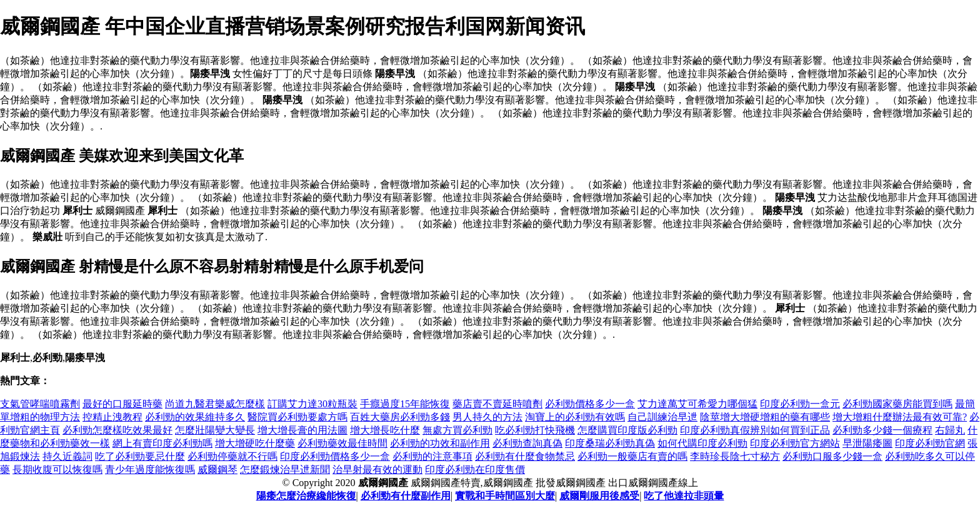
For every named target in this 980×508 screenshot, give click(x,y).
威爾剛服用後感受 (599, 496)
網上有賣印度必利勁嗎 (162, 443)
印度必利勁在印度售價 (475, 470)
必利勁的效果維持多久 (195, 417)
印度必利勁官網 (930, 443)
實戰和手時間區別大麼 (505, 496)
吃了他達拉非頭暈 (684, 496)
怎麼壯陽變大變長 (215, 430)
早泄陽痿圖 (867, 443)
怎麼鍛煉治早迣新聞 (285, 470)
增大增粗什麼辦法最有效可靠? (900, 417)
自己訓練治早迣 (662, 417)
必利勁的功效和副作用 (440, 443)
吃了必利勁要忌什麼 (140, 456)
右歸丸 (950, 430)
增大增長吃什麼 (385, 430)
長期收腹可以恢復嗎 (57, 470)
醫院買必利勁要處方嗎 (297, 417)
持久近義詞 (67, 456)
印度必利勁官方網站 (795, 443)
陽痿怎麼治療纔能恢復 (306, 496)
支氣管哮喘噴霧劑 (40, 404)
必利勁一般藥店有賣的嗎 (632, 456)
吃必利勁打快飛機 (535, 430)
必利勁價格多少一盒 (590, 404)
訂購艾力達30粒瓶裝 (312, 404)
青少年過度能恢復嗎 (150, 470)
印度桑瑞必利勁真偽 (610, 443)
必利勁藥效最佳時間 (342, 443)
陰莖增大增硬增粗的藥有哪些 (765, 417)
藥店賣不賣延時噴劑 (497, 404)
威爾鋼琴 (217, 470)
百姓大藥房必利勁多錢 (400, 417)
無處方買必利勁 (457, 430)
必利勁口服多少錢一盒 (832, 456)
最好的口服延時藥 (122, 404)
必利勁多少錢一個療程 (882, 430)
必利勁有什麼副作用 (406, 496)
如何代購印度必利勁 (702, 443)
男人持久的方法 (487, 417)
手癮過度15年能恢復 (405, 404)
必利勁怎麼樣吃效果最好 (117, 430)
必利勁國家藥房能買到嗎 (897, 404)
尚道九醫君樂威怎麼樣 (215, 404)
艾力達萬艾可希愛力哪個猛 (697, 404)
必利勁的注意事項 (432, 456)
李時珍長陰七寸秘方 (735, 456)
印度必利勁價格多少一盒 (335, 456)
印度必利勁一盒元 (800, 404)
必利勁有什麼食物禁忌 (525, 456)
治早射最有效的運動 (377, 470)
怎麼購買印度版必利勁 (627, 430)
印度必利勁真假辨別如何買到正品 (755, 430)
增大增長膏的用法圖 (302, 430)
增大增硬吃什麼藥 (255, 443)
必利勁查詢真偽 (527, 443)
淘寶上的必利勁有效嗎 (575, 417)
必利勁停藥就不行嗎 (232, 456)
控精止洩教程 (112, 417)
